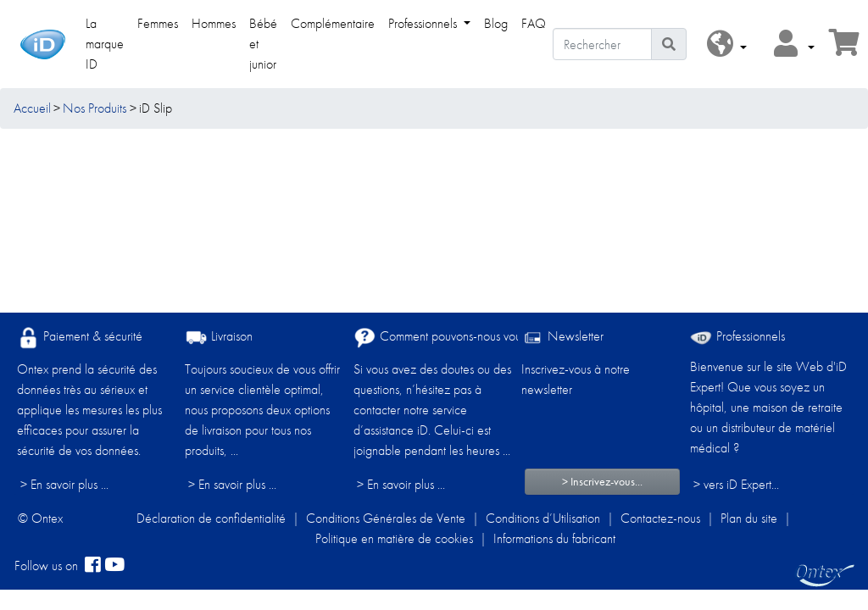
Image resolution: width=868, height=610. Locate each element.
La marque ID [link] (105, 44)
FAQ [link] (534, 23)
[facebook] (93, 566)
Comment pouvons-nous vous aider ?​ (459, 338)
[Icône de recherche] (669, 44)
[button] (727, 44)
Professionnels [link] (424, 23)
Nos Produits (95, 108)
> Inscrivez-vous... (602, 481)
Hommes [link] (214, 23)
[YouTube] (114, 566)
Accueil (32, 108)
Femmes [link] (158, 23)
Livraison (219, 338)
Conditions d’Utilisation (543, 518)
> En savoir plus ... (64, 484)
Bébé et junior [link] (263, 44)
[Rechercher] (602, 44)
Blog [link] (496, 23)
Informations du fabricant (554, 538)
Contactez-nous (660, 518)
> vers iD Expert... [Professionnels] (736, 484)
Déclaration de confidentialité (211, 518)
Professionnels (737, 336)
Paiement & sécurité (80, 338)
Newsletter (562, 338)
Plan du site (749, 518)
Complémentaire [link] (333, 23)
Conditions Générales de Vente (386, 518)
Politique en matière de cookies (394, 538)
